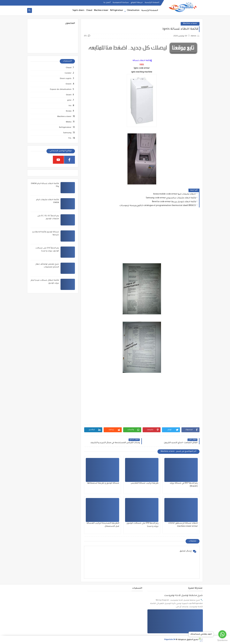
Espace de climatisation (61, 90)
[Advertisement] (142, 238)
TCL (70, 138)
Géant (69, 95)
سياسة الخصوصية (121, 3)
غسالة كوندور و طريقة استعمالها (103, 483)
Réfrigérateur (117, 11)
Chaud (89, 11)
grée (69, 100)
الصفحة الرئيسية (152, 3)
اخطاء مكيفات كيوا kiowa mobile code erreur (175, 194)
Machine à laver (101, 11)
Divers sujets (66, 79)
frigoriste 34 (170, 640)
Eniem (69, 84)
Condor (68, 73)
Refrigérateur (65, 128)
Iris (70, 106)
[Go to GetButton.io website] (222, 641)
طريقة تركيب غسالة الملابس (145, 483)
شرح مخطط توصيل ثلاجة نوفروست (183, 596)
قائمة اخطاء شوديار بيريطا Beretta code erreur (174, 202)
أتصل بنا (107, 3)
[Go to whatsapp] (222, 634)
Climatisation (133, 11)
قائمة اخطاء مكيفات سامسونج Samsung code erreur (171, 198)
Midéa (69, 122)
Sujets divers (78, 11)
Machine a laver (190, 24)
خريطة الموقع (137, 3)
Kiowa (69, 111)
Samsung (67, 133)
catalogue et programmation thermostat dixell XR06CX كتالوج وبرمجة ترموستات (158, 206)
